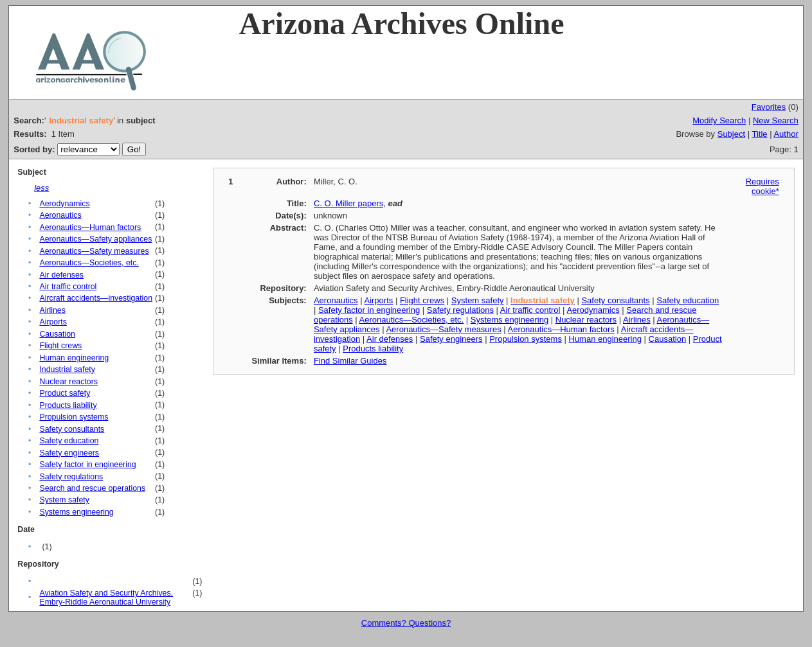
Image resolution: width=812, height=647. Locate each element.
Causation (57, 334)
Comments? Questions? (406, 623)
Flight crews (60, 346)
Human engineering (74, 358)
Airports (53, 322)
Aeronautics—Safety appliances (95, 239)
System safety (64, 500)
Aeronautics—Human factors (90, 227)
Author (786, 134)
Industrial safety (67, 369)
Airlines (52, 310)
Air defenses (61, 275)
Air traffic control (68, 287)
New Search (776, 120)
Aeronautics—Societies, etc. (89, 263)
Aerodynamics (64, 204)
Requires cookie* (762, 186)
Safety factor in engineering (87, 465)
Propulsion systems (74, 417)
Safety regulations (71, 477)
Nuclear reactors (68, 382)
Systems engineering (76, 512)
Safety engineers (69, 453)
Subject (731, 134)
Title (759, 134)
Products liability (68, 405)
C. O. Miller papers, (350, 203)
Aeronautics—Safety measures (94, 251)
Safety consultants (72, 429)
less (41, 188)
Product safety (65, 393)
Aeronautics (60, 215)
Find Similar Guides (350, 361)
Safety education (69, 441)
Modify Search (719, 120)
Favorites (769, 107)
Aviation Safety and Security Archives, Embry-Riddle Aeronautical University (106, 598)
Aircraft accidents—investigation (96, 298)
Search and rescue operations (92, 488)
